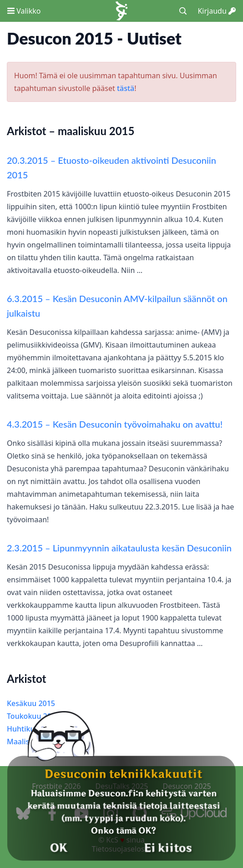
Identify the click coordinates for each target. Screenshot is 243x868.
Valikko (24, 11)
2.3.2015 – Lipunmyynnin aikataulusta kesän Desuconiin (119, 548)
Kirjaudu (217, 11)
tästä (126, 88)
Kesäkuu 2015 (31, 703)
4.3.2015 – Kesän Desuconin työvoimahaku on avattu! (115, 424)
